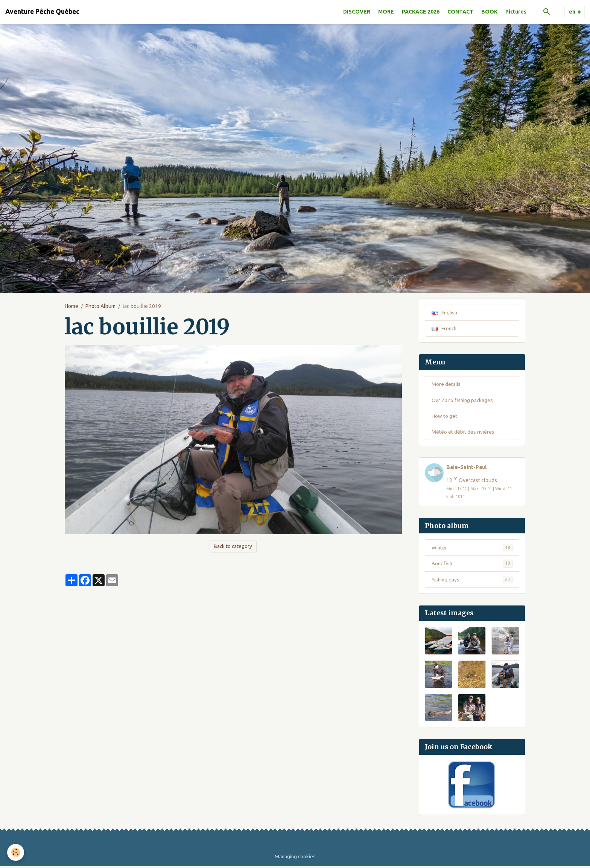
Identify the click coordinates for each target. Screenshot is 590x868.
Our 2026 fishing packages (463, 401)
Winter (472, 549)
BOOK (489, 12)
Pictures (516, 12)
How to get (444, 417)
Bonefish (472, 565)
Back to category (233, 546)
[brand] (42, 12)
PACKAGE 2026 (421, 12)
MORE (386, 12)
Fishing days (472, 581)
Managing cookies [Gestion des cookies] (295, 858)
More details (446, 384)
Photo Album (100, 306)
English (445, 313)
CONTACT (460, 12)
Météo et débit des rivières (463, 433)
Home (71, 306)
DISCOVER (357, 12)
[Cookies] (16, 852)
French (445, 329)
